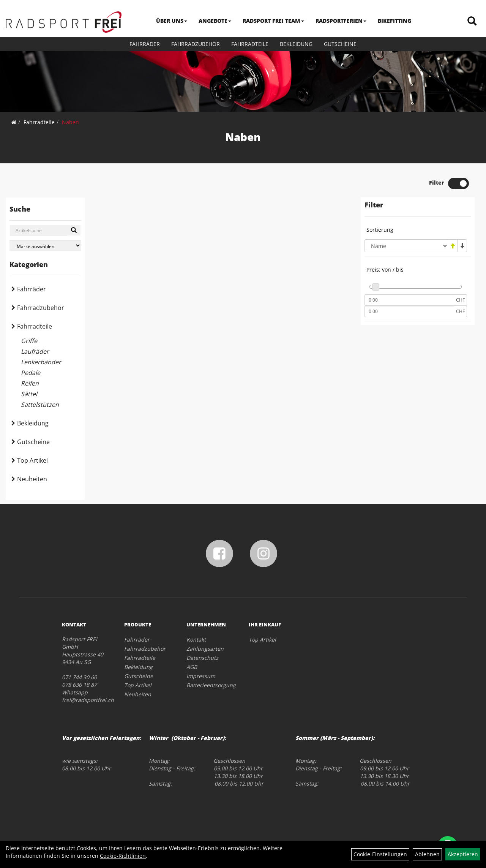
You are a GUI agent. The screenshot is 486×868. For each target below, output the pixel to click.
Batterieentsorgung (209, 685)
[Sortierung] (406, 246)
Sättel (29, 394)
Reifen (30, 383)
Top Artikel (32, 460)
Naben (70, 122)
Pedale (31, 373)
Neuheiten (32, 479)
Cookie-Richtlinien (123, 856)
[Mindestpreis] (409, 300)
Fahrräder (145, 44)
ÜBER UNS (172, 21)
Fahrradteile (250, 44)
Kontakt (196, 640)
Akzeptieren (463, 854)
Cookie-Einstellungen (380, 854)
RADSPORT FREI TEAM (273, 21)
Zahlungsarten (205, 649)
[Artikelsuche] (472, 21)
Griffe (29, 341)
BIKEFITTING (394, 21)
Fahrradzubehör (196, 44)
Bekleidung (296, 44)
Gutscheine (340, 44)
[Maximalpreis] (409, 311)
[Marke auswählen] (45, 246)
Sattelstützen (40, 405)
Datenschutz (202, 658)
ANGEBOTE (215, 21)
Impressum (201, 676)
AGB (192, 667)
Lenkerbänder (41, 362)
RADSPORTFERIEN (341, 21)
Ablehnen (427, 854)
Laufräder (35, 351)
